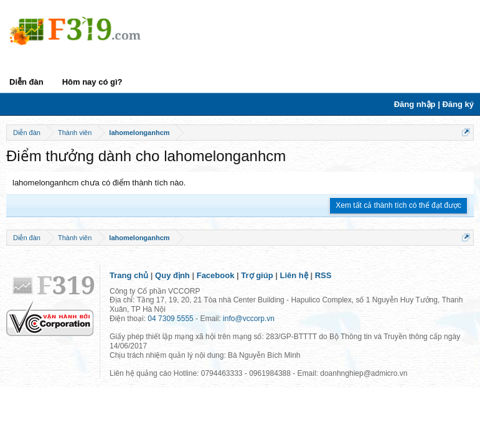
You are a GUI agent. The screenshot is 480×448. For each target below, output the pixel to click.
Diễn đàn (26, 82)
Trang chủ (129, 275)
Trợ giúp (257, 275)
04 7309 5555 (170, 319)
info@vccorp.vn (249, 319)
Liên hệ (294, 275)
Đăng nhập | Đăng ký (434, 104)
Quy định (172, 275)
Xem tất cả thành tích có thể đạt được (398, 205)
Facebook (216, 275)
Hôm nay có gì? (92, 82)
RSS (323, 275)
